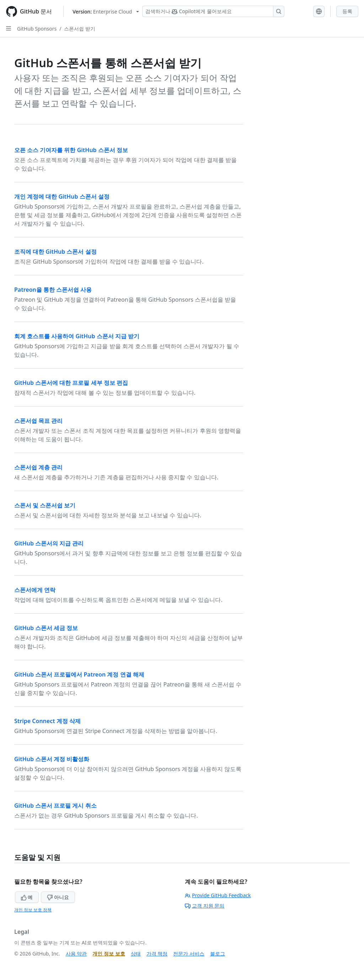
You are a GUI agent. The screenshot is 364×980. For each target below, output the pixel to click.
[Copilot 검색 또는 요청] (213, 11)
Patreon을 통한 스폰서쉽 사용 (53, 290)
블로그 (218, 954)
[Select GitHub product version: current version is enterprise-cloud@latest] (106, 12)
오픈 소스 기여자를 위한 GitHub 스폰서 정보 (71, 150)
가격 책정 (157, 954)
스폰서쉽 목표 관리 (38, 421)
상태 (136, 954)
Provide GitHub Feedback (218, 895)
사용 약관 (76, 954)
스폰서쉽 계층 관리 (38, 467)
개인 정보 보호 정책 (33, 910)
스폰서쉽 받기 (80, 29)
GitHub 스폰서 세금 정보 (46, 628)
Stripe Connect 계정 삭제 (47, 721)
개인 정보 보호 (109, 954)
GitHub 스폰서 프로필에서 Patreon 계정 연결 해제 (79, 674)
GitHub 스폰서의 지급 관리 (49, 543)
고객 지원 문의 (205, 906)
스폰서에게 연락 (35, 590)
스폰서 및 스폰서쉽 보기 (45, 505)
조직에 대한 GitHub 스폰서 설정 (55, 252)
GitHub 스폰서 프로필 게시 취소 (55, 806)
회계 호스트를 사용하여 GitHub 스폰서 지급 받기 (77, 336)
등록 (347, 11)
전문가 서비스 (189, 954)
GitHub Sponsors (37, 29)
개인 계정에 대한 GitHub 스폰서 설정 (62, 196)
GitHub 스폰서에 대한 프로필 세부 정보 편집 (71, 383)
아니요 (58, 897)
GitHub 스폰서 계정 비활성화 (52, 759)
